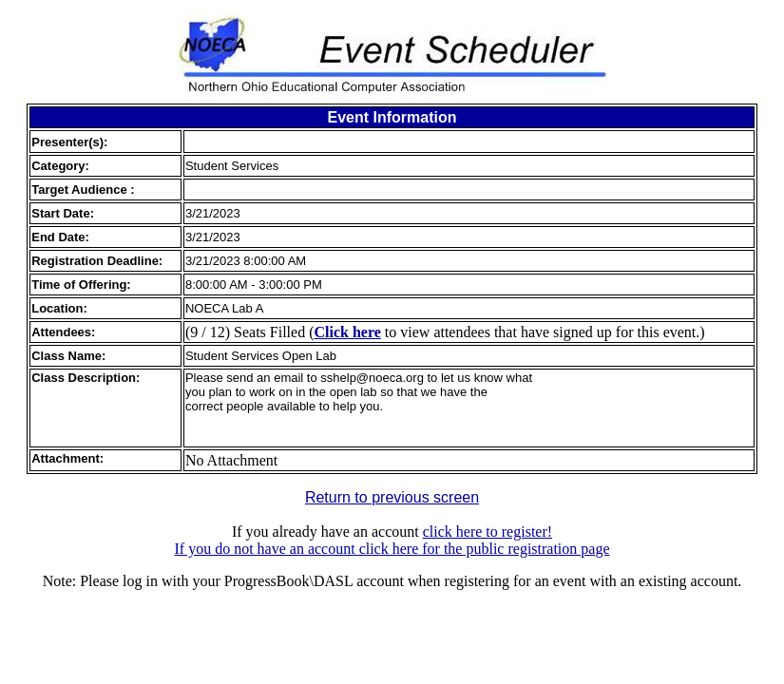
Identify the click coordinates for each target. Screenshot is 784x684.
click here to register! (488, 532)
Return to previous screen (392, 497)
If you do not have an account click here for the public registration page (392, 549)
